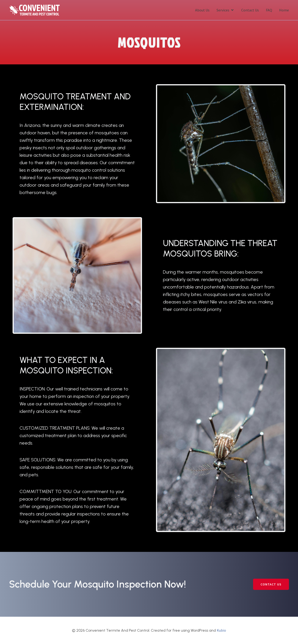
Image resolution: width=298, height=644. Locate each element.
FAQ (269, 10)
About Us (202, 10)
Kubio (221, 630)
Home (284, 10)
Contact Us (250, 10)
